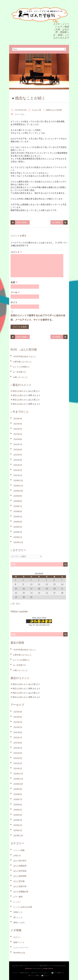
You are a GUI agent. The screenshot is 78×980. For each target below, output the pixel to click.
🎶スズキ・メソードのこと (40, 973)
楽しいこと (18, 917)
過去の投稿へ (22, 222)
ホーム (15, 973)
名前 (14, 282)
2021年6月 (18, 450)
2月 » (18, 604)
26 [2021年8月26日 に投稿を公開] (47, 593)
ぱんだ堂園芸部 (20, 866)
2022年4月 (18, 424)
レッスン (17, 902)
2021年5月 (18, 455)
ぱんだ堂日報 (57, 110)
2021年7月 (18, 444)
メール (15, 292)
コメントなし (20, 114)
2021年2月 (18, 470)
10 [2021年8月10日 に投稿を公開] (31, 584)
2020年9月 (18, 496)
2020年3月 (18, 527)
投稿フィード (19, 942)
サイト (14, 302)
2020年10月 (18, 491)
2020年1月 (18, 537)
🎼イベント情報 (34, 975)
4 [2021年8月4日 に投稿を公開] (39, 580)
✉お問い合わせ (24, 973)
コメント (16, 252)
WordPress (28, 968)
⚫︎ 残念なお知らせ (18, 391)
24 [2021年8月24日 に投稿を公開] (31, 593)
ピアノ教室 (18, 897)
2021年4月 (18, 460)
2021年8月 (18, 439)
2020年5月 (18, 517)
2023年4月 (18, 419)
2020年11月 (18, 486)
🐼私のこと (45, 975)
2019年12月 (18, 542)
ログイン (17, 937)
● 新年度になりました (23, 362)
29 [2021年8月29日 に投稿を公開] (16, 597)
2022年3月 (18, 429)
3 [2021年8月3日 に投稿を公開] (31, 580)
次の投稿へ (57, 222)
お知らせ (17, 855)
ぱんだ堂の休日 (20, 861)
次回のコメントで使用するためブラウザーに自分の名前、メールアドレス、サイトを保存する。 (38, 318)
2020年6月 (18, 511)
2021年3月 (18, 465)
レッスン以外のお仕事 (23, 907)
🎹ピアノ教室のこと (58, 973)
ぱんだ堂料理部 (20, 876)
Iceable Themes (48, 968)
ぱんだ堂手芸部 (20, 871)
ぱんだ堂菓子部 (20, 886)
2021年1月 (18, 475)
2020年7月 (18, 506)
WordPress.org (19, 953)
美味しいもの (19, 923)
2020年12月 (18, 481)
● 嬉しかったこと (21, 377)
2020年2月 (18, 532)
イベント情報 (19, 850)
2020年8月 (18, 501)
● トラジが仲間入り (22, 367)
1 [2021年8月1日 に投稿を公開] (15, 580)
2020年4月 (18, 522)
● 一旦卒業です (20, 372)
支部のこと (18, 912)
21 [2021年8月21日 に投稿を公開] (62, 589)
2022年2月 (18, 434)
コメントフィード (21, 948)
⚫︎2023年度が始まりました (25, 357)
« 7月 (13, 604)
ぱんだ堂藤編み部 (21, 892)
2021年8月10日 (21, 110)
